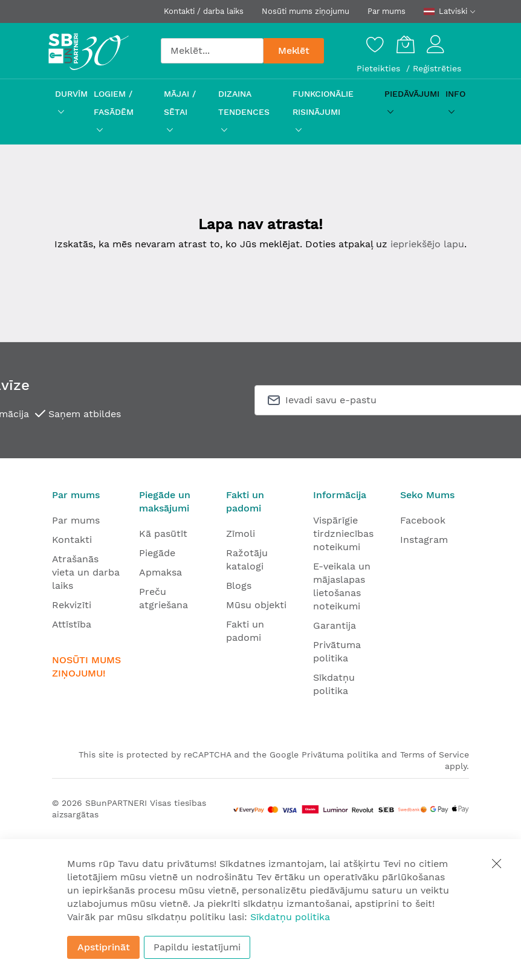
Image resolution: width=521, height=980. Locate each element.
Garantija (335, 625)
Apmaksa (160, 572)
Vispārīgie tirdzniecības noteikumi (343, 534)
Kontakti (72, 540)
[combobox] (212, 51)
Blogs (239, 586)
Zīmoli (241, 534)
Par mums (387, 11)
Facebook (423, 520)
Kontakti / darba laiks (204, 11)
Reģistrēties (437, 68)
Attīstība (72, 624)
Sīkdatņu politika (290, 917)
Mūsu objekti (256, 605)
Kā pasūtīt (163, 534)
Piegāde (157, 553)
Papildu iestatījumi (197, 947)
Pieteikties (380, 68)
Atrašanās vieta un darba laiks (86, 572)
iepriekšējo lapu (427, 244)
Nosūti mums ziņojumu (306, 11)
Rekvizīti (72, 605)
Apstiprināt (104, 947)
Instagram (424, 540)
